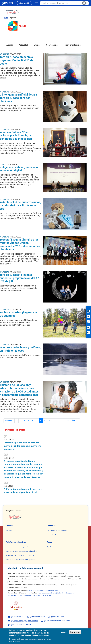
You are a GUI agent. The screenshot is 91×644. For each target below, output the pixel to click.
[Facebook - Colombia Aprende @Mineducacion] (16, 617)
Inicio (6, 18)
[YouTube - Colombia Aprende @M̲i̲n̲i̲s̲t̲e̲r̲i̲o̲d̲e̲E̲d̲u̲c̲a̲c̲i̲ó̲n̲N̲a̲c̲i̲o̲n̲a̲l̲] (23, 621)
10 (49, 421)
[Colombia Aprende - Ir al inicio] (12, 12)
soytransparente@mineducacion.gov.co (43, 590)
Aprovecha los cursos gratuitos (18, 547)
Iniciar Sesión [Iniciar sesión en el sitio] (24, 3)
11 (54, 421)
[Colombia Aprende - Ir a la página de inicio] (45, 517)
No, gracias (75, 632)
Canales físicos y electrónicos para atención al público (29, 596)
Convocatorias (52, 45)
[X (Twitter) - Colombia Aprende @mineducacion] (56, 617)
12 (59, 421)
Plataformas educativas (16, 542)
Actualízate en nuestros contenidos (20, 555)
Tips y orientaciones (73, 45)
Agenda (10, 45)
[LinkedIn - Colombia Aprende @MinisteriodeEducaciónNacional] (56, 621)
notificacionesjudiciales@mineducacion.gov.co (56, 593)
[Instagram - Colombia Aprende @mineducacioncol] (36, 617)
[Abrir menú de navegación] (36, 3)
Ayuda (50, 542)
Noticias (9, 526)
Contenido (51, 526)
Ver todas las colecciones (57, 531)
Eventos (37, 45)
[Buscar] (84, 3)
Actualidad (23, 45)
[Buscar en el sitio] (61, 3)
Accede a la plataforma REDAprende (20, 560)
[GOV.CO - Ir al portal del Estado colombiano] (7, 3)
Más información (15, 642)
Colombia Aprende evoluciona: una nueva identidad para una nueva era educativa (22, 446)
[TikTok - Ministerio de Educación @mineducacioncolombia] (19, 625)
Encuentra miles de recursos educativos (21, 551)
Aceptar (64, 632)
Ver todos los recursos (56, 535)
